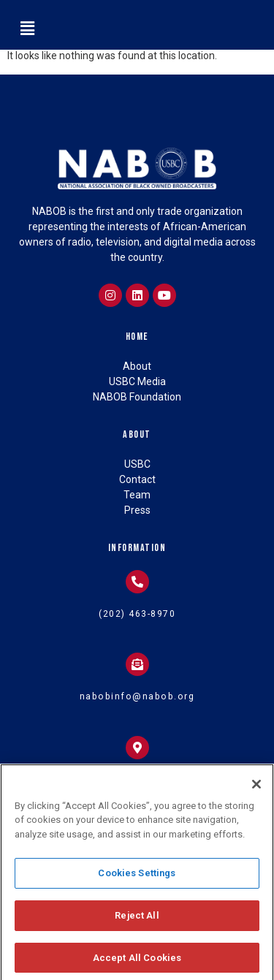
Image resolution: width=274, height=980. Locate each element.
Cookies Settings (137, 880)
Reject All (137, 922)
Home (137, 337)
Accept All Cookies (137, 964)
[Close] (256, 791)
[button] (27, 29)
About (137, 434)
